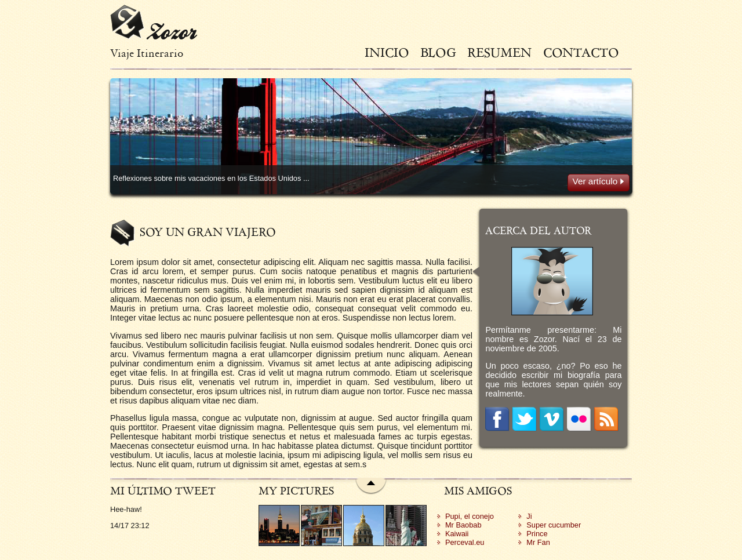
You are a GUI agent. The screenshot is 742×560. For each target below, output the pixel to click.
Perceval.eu (465, 542)
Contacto (581, 52)
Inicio (387, 52)
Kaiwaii (457, 534)
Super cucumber (554, 525)
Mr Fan (538, 542)
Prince (537, 534)
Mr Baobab (463, 525)
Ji (529, 516)
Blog (438, 52)
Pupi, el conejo (470, 516)
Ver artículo (599, 181)
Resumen (499, 52)
